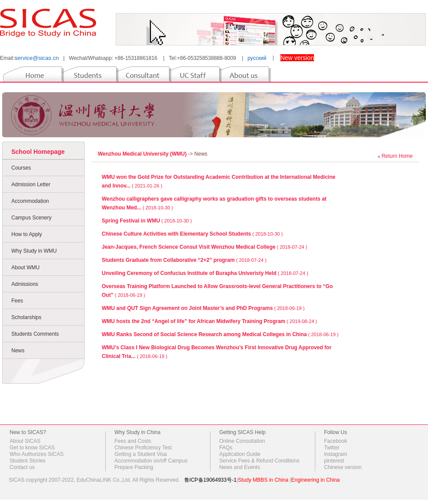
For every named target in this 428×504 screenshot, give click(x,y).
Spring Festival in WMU (131, 221)
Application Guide (240, 454)
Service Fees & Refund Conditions (259, 461)
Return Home (397, 156)
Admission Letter (31, 184)
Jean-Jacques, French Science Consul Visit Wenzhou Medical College (189, 247)
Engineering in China (316, 480)
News (18, 351)
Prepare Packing (134, 467)
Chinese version (343, 467)
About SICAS (25, 441)
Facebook (336, 441)
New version (297, 58)
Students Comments (35, 334)
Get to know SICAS (32, 448)
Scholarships (26, 317)
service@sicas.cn (36, 58)
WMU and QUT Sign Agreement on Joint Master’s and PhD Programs (187, 308)
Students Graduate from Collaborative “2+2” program (168, 260)
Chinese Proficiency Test (143, 448)
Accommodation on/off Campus (151, 461)
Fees (17, 301)
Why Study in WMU (34, 251)
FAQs (226, 448)
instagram (336, 454)
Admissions (25, 284)
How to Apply (27, 234)
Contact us (22, 467)
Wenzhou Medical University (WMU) (143, 154)
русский (257, 58)
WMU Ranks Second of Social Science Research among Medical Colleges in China (204, 334)
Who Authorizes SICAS (36, 454)
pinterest (334, 461)
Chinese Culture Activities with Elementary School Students (176, 234)
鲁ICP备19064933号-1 (211, 480)
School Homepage (38, 152)
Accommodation (30, 201)
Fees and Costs (133, 441)
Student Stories (28, 461)
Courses (21, 168)
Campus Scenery (31, 218)
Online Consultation (242, 441)
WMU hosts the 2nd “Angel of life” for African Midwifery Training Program (193, 321)
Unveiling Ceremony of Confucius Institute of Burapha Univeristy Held (189, 273)
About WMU (26, 268)
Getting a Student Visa (141, 454)
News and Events (240, 467)
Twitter (332, 448)
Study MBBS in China (263, 480)
